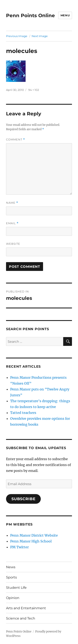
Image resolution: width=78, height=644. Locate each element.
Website (13, 244)
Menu (65, 15)
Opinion (13, 598)
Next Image (40, 36)
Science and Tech (21, 618)
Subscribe (24, 499)
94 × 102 (34, 90)
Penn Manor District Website (34, 535)
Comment (15, 140)
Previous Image (17, 36)
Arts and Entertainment (26, 608)
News (11, 567)
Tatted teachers (23, 413)
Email (12, 223)
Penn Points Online (30, 15)
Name (12, 203)
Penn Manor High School (31, 541)
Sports (11, 577)
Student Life (16, 588)
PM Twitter (19, 547)
